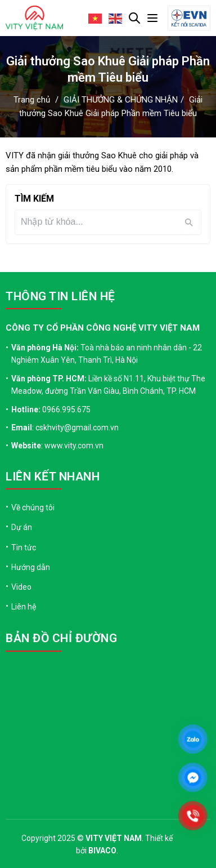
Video (21, 587)
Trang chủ (32, 100)
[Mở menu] (152, 18)
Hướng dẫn (31, 567)
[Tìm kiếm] (100, 222)
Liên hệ (24, 607)
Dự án (22, 527)
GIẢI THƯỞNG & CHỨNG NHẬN (121, 100)
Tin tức (24, 547)
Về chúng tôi (33, 508)
